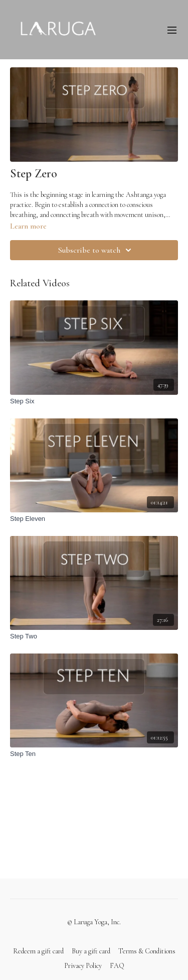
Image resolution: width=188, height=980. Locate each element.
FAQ (117, 966)
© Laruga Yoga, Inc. (94, 922)
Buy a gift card (91, 951)
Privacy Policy (83, 966)
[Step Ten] (94, 754)
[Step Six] (94, 401)
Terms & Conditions (147, 951)
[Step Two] (94, 636)
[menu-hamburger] (172, 30)
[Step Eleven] (94, 519)
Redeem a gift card (38, 951)
